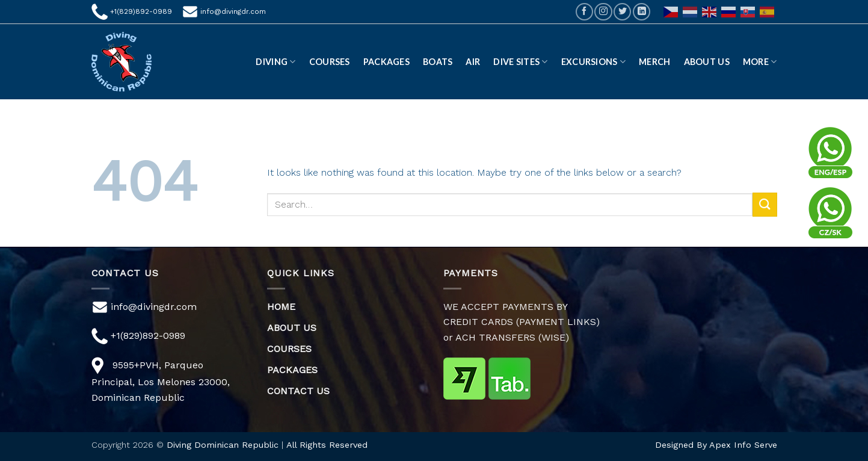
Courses (330, 62)
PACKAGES (292, 370)
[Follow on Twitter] (622, 12)
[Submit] (765, 204)
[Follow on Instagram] (603, 12)
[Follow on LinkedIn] (642, 12)
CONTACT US (298, 391)
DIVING (275, 62)
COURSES (289, 349)
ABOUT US (707, 62)
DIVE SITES (520, 62)
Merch (654, 62)
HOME (281, 307)
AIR (473, 62)
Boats (438, 62)
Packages (386, 62)
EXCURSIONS (593, 62)
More (760, 62)
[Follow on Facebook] (584, 12)
